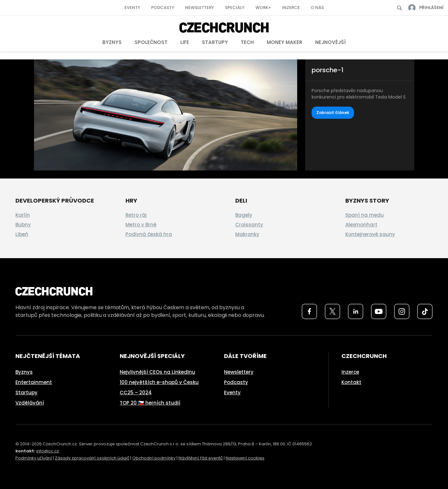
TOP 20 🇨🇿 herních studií (150, 403)
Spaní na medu (365, 215)
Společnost (151, 42)
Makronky (247, 234)
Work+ (263, 8)
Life (185, 42)
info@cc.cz (48, 451)
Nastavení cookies (245, 458)
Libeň (22, 234)
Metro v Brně (141, 225)
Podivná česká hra (149, 234)
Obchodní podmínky (154, 458)
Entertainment (34, 382)
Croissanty (249, 225)
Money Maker (284, 42)
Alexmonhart (361, 225)
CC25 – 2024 (136, 393)
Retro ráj (136, 215)
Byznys (112, 42)
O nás (317, 8)
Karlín (23, 215)
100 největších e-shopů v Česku (159, 382)
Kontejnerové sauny (370, 234)
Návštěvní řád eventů (201, 458)
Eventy (132, 8)
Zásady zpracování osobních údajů (92, 458)
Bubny (23, 225)
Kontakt (351, 382)
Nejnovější (330, 42)
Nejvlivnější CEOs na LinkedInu (157, 372)
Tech (247, 42)
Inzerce (291, 8)
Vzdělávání (30, 403)
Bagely (244, 215)
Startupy (215, 42)
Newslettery (200, 8)
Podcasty (163, 8)
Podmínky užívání (34, 458)
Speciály (235, 8)
